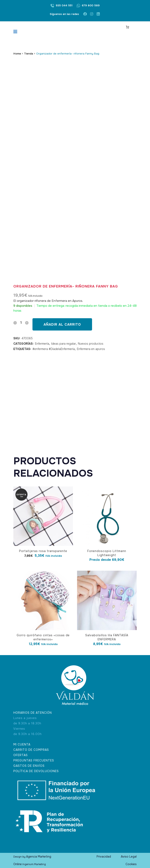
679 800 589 (91, 5)
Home (17, 54)
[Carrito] (128, 27)
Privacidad (104, 857)
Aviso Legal (129, 857)
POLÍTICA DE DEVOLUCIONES (36, 771)
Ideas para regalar (63, 344)
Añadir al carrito (62, 324)
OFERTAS (21, 755)
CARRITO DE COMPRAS (31, 750)
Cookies (131, 864)
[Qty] (21, 323)
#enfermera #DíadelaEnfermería (54, 349)
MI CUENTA (22, 744)
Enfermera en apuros (91, 349)
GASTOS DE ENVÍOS (29, 766)
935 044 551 (64, 5)
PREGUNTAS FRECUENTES (34, 760)
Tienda (29, 54)
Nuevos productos (91, 344)
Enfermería (42, 344)
